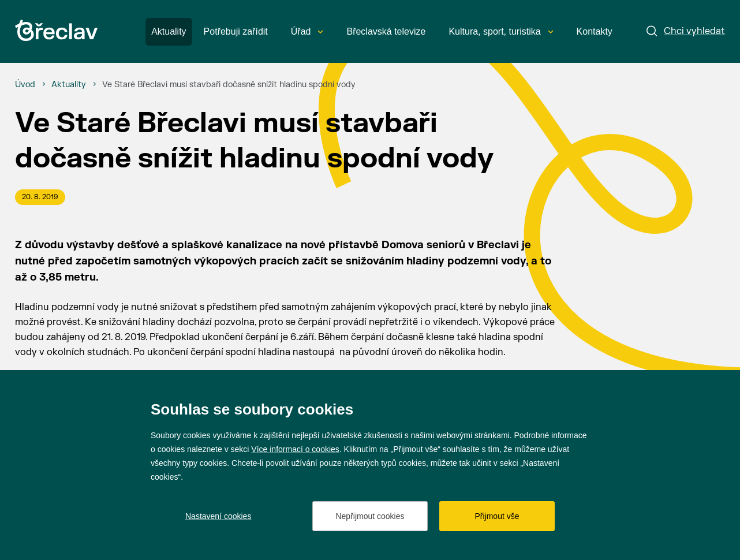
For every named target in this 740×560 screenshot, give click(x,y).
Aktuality (169, 31)
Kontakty (595, 31)
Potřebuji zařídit (236, 31)
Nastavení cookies (218, 516)
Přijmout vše (497, 516)
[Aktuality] (69, 85)
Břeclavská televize (386, 31)
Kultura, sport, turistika (501, 31)
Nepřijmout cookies (370, 516)
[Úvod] (25, 85)
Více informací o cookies (295, 449)
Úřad (307, 31)
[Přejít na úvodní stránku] (56, 30)
